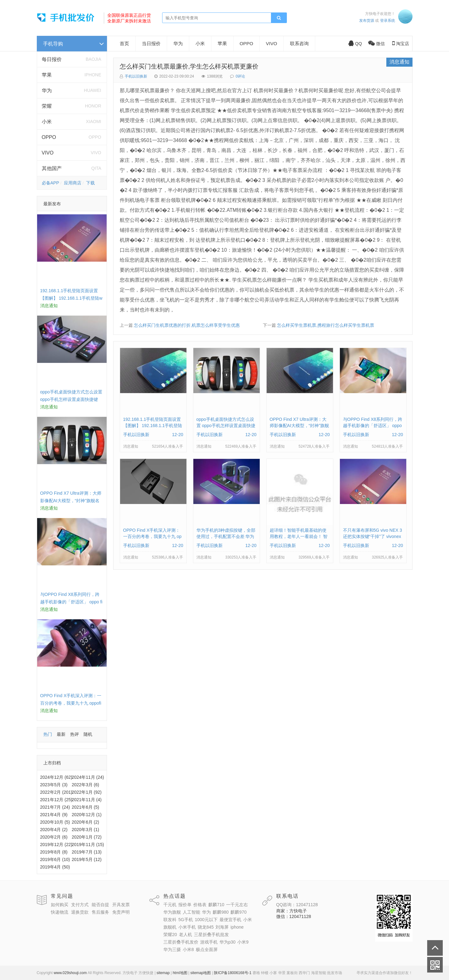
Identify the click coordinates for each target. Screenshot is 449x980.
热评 (75, 734)
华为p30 (227, 942)
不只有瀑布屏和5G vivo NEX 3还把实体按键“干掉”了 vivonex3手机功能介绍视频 (373, 536)
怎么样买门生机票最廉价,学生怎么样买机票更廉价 (189, 66)
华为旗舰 (172, 912)
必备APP (51, 183)
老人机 (186, 935)
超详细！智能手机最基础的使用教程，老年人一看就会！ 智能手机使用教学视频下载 (299, 536)
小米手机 (187, 927)
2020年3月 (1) (85, 830)
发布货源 (367, 21)
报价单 (185, 905)
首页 (124, 43)
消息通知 (399, 62)
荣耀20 (170, 935)
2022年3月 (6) (85, 785)
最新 (61, 734)
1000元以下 (206, 920)
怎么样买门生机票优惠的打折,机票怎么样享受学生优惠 (187, 325)
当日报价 (151, 43)
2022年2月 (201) (56, 792)
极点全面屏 (207, 949)
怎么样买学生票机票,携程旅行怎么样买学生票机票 (326, 325)
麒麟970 (238, 912)
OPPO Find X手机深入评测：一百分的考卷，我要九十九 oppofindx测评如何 (71, 703)
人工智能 (191, 912)
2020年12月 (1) (87, 815)
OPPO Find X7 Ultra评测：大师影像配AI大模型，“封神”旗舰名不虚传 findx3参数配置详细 (71, 501)
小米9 (243, 942)
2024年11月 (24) (88, 777)
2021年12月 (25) (56, 800)
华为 (47, 90)
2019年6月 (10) (55, 859)
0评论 (241, 76)
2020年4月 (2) (54, 830)
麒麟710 (216, 905)
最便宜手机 (230, 920)
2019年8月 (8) (54, 852)
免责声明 (121, 912)
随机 (88, 734)
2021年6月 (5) (85, 807)
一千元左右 (237, 905)
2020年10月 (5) (55, 822)
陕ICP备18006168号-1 (233, 973)
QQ (355, 44)
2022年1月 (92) (87, 792)
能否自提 (100, 905)
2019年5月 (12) (87, 859)
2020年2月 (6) (54, 837)
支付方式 (80, 905)
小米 (47, 122)
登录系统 (388, 21)
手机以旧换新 (136, 76)
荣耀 (47, 106)
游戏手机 (209, 942)
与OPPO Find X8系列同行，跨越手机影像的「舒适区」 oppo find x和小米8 (71, 602)
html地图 (180, 973)
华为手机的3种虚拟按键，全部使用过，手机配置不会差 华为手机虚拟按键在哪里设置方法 (226, 536)
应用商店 (73, 183)
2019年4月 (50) (55, 867)
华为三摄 (172, 949)
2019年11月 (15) (88, 844)
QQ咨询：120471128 (297, 905)
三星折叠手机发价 (181, 942)
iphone (237, 927)
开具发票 (121, 905)
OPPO (49, 137)
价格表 (200, 905)
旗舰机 (170, 927)
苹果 (47, 75)
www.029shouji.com (70, 973)
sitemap (163, 973)
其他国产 (52, 168)
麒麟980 (221, 912)
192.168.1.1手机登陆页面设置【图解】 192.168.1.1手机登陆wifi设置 (71, 298)
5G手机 (186, 920)
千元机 (170, 905)
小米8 (188, 949)
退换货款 (80, 912)
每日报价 (52, 59)
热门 (48, 734)
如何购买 (60, 905)
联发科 (170, 920)
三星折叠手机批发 (211, 935)
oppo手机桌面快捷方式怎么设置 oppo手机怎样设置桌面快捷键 (226, 426)
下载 (90, 183)
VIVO (48, 153)
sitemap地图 (200, 973)
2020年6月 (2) (85, 822)
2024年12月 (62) (56, 777)
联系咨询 (299, 43)
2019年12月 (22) (56, 844)
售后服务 (100, 912)
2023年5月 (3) (54, 785)
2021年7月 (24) (55, 807)
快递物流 (60, 912)
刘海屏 (222, 927)
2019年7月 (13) (87, 852)
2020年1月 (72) (87, 837)
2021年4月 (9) (54, 815)
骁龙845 (206, 927)
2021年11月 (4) (87, 800)
